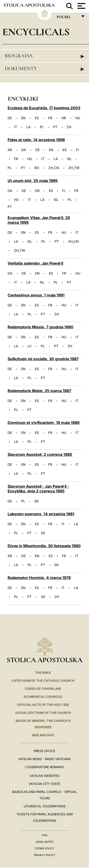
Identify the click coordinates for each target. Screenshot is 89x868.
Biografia (44, 56)
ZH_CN (54, 168)
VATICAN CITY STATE (44, 784)
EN (23, 118)
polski (67, 18)
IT (16, 127)
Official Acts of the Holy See (43, 705)
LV (30, 346)
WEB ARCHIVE (43, 735)
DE (10, 118)
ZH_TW (74, 168)
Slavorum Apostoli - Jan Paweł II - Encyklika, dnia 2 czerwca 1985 (38, 489)
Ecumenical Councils (43, 697)
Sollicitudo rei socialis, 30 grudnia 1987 (43, 359)
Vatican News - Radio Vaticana (44, 759)
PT (55, 127)
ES (37, 118)
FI (77, 150)
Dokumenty (44, 69)
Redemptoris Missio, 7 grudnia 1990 (40, 327)
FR (50, 118)
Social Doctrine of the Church (43, 713)
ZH (69, 127)
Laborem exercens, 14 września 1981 (41, 514)
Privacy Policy (44, 855)
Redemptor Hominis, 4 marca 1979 (39, 578)
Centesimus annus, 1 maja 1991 (36, 295)
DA (24, 150)
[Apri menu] (81, 6)
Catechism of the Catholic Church (43, 681)
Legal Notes (44, 842)
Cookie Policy (44, 848)
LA (28, 127)
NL (69, 159)
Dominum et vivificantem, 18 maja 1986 (44, 423)
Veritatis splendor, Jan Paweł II (35, 263)
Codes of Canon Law (43, 689)
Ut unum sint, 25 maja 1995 (33, 181)
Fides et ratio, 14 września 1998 (36, 140)
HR (64, 118)
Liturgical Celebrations (45, 806)
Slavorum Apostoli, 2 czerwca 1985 (40, 454)
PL (42, 127)
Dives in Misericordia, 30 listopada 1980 (44, 546)
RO (37, 168)
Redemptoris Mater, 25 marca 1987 (39, 391)
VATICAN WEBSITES (44, 776)
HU (78, 118)
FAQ (45, 835)
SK (37, 501)
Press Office (44, 751)
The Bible (43, 673)
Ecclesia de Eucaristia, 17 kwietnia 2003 (44, 108)
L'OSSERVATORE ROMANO (44, 767)
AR (10, 150)
